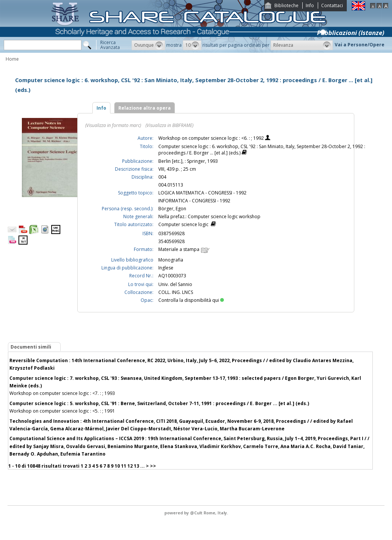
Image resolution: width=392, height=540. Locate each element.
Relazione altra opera (145, 108)
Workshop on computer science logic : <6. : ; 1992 (212, 138)
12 (130, 466)
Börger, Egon (172, 209)
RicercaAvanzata (110, 45)
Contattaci (332, 5)
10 (117, 466)
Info (310, 5)
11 (124, 466)
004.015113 (171, 185)
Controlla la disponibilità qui (191, 300)
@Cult (197, 513)
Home (12, 59)
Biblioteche (286, 5)
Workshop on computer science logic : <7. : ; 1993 (62, 393)
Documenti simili (31, 347)
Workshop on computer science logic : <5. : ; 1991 (62, 411)
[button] (148, 45)
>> (153, 466)
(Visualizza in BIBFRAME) (169, 125)
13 (136, 466)
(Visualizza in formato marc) (113, 125)
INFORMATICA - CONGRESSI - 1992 (194, 201)
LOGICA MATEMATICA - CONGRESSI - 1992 (202, 193)
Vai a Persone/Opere (360, 45)
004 (162, 177)
